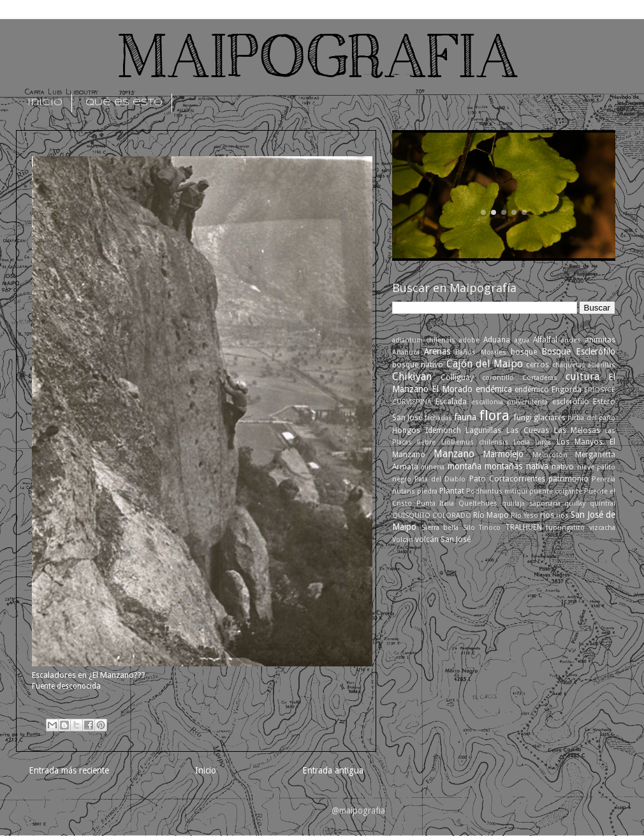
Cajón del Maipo (485, 364)
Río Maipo (491, 515)
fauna (465, 417)
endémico (532, 390)
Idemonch (443, 430)
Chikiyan (412, 377)
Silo (469, 528)
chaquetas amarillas (584, 365)
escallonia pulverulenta (509, 402)
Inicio (206, 770)
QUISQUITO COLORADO (432, 516)
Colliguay (457, 378)
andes (571, 340)
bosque (524, 352)
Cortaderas (540, 378)
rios (547, 515)
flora (494, 415)
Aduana (497, 340)
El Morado (452, 389)
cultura (582, 377)
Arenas (437, 351)
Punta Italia (435, 503)
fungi (523, 418)
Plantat (452, 491)
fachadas (438, 418)
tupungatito (565, 528)
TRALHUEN (523, 527)
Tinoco (490, 528)
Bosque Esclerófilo (578, 351)
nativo (563, 467)
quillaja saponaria (531, 503)
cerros (538, 365)
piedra (427, 491)
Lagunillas (483, 430)
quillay (575, 503)
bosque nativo (418, 365)
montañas (503, 466)
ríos (562, 516)
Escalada (451, 402)
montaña (465, 466)
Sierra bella (440, 528)
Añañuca (406, 352)
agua (522, 340)
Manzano (454, 454)
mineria (433, 467)
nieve (586, 467)
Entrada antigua (333, 770)
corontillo (498, 378)
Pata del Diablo (440, 479)
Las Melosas (577, 430)
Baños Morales (480, 352)
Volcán (403, 540)
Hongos (406, 430)
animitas (600, 340)
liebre (426, 442)
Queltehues (478, 503)
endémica (494, 389)
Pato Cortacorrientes (507, 479)
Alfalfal (545, 340)
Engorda (567, 390)
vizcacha (602, 528)
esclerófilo (571, 402)
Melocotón (550, 455)
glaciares (550, 418)
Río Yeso (524, 516)
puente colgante (556, 491)
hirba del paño (591, 418)
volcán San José (443, 539)
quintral (603, 503)
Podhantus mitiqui (497, 491)
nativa (537, 466)
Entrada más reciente (69, 770)
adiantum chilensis (424, 340)
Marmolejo (503, 454)
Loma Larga (532, 442)
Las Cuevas (528, 430)
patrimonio (568, 479)
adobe (469, 340)
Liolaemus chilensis (475, 442)
